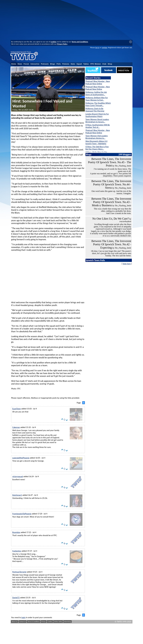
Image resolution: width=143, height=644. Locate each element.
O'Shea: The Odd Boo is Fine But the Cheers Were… (97, 148)
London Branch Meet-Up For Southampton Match (97, 115)
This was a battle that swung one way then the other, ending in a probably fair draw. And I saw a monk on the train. (112, 211)
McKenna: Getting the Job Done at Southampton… (96, 93)
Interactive (35, 64)
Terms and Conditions (80, 42)
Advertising (67, 622)
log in (97, 48)
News (20, 64)
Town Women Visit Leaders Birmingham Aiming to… (97, 137)
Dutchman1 (17, 495)
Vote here (127, 264)
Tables (86, 64)
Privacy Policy (62, 44)
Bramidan (16, 532)
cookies (54, 42)
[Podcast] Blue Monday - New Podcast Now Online (98, 82)
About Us (15, 622)
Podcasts (45, 64)
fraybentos (17, 551)
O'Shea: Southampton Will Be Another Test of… (98, 126)
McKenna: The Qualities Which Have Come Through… (98, 104)
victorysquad (18, 476)
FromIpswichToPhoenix (22, 514)
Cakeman (16, 427)
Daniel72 (16, 598)
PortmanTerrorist (19, 572)
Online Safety (58, 622)
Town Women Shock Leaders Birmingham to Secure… (97, 121)
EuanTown (17, 409)
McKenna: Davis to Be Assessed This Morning (95, 110)
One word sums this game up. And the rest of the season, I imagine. (111, 192)
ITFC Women (96, 64)
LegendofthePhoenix (21, 458)
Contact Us (23, 622)
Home (14, 64)
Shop (110, 64)
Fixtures (66, 64)
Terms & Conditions (34, 622)
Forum (26, 64)
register (104, 48)
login (23, 617)
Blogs (53, 64)
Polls (59, 64)
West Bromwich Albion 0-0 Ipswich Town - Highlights (96, 142)
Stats (73, 64)
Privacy (44, 622)
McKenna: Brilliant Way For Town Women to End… (97, 99)
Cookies (50, 622)
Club (104, 64)
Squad (79, 64)
